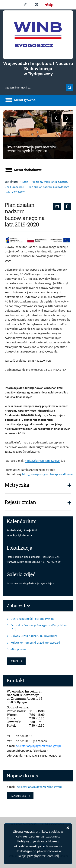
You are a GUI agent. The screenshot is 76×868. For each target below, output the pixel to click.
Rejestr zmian (20, 502)
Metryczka (17, 485)
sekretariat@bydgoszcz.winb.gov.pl (38, 746)
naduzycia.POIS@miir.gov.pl (43, 461)
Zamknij (53, 856)
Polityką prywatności (32, 841)
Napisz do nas (18, 796)
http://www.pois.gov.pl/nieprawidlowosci (48, 474)
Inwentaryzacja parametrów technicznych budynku (32, 149)
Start (25, 182)
